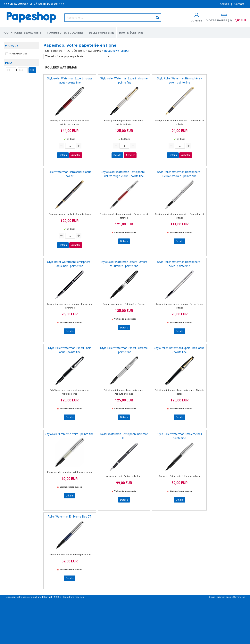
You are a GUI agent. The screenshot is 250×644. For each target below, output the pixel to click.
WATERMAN (95, 51)
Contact (239, 4)
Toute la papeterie (53, 51)
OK (32, 70)
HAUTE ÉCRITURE (131, 33)
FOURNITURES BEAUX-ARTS (22, 33)
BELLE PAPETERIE (101, 33)
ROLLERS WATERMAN (117, 51)
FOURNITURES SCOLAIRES (65, 33)
